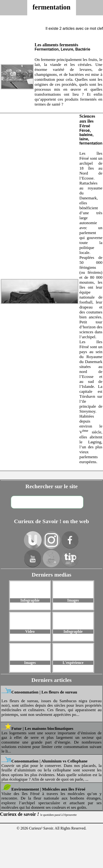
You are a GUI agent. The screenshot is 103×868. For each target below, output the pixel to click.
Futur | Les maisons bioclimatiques (42, 728)
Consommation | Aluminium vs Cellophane (49, 761)
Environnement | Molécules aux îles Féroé (48, 789)
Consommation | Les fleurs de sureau (44, 692)
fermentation (52, 7)
